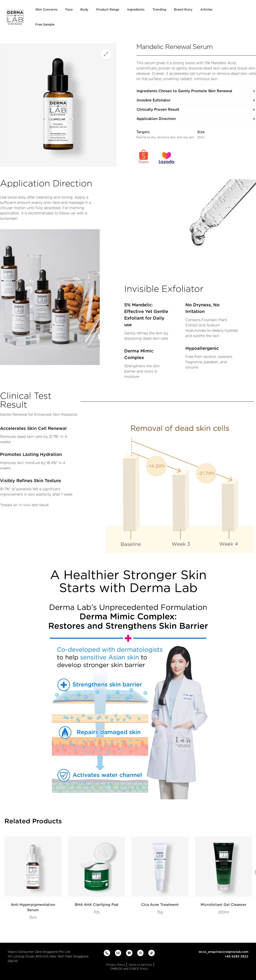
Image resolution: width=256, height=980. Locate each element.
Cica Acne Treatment (160, 905)
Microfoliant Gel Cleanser (224, 905)
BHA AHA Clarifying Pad (97, 905)
